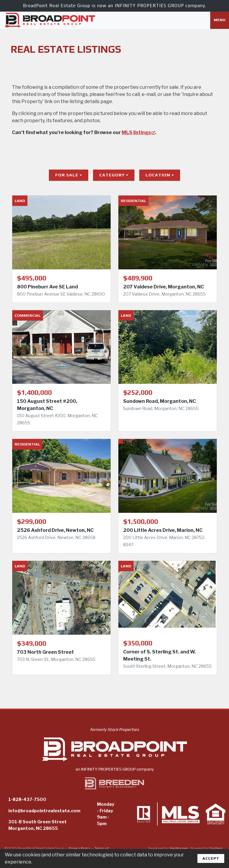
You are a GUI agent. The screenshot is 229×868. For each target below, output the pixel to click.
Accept (211, 858)
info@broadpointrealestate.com (44, 811)
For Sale (67, 175)
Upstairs (216, 848)
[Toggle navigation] (220, 20)
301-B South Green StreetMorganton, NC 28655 (38, 825)
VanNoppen (179, 848)
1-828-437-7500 (27, 799)
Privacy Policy (79, 848)
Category (112, 175)
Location (158, 175)
